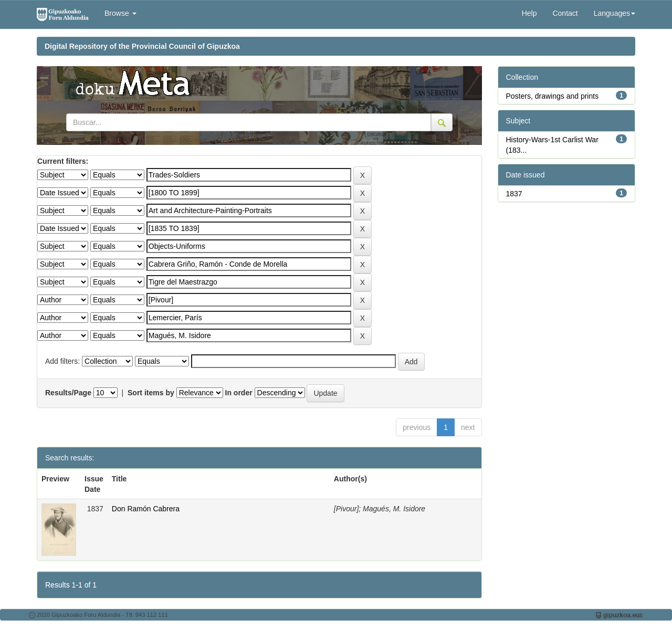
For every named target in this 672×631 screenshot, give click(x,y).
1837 (514, 194)
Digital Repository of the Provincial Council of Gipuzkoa (142, 46)
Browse (120, 13)
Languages (615, 13)
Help (529, 13)
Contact (565, 13)
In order (239, 393)
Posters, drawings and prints (553, 96)
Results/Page (68, 393)
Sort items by (151, 393)
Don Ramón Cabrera (146, 509)
